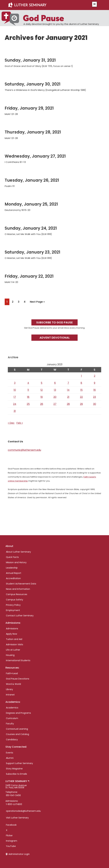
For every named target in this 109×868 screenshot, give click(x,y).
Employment (13, 610)
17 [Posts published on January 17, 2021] (15, 397)
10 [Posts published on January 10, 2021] (15, 390)
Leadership (12, 568)
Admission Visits (15, 644)
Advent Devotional (55, 338)
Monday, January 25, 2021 (31, 204)
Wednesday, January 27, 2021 (35, 156)
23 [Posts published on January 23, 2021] (94, 397)
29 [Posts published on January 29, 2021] (81, 404)
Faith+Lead (12, 673)
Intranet (10, 695)
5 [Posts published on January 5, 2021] (42, 383)
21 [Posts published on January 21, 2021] (68, 397)
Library (9, 689)
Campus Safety (15, 600)
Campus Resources (17, 594)
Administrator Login (19, 854)
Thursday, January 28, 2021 (33, 132)
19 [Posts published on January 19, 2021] (42, 397)
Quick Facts (12, 557)
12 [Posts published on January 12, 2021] (42, 390)
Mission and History (16, 562)
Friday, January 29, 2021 (29, 108)
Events (10, 753)
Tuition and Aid (14, 639)
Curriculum (12, 718)
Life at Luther (13, 650)
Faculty (10, 724)
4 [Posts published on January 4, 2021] (28, 383)
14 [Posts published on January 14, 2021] (68, 390)
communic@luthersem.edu (24, 450)
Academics (12, 708)
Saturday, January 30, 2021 (33, 84)
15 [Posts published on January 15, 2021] (81, 390)
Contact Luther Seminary (20, 616)
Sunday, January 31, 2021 (30, 60)
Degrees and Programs (18, 713)
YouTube (11, 846)
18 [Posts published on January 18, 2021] (28, 397)
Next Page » (37, 302)
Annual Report (14, 573)
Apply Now (11, 634)
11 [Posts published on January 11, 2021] (28, 390)
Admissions (12, 629)
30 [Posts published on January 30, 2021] (95, 404)
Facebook (11, 825)
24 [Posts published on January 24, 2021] (15, 404)
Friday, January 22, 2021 (29, 276)
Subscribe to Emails (16, 774)
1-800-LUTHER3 (14, 804)
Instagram (12, 841)
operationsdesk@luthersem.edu (23, 811)
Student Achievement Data (21, 584)
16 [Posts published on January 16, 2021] (95, 390)
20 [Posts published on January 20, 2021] (55, 397)
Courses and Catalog (17, 734)
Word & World (13, 684)
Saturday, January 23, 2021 (32, 252)
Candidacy (12, 740)
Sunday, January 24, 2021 (31, 228)
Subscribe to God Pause (54, 322)
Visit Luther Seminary (17, 818)
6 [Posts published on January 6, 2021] (55, 383)
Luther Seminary (46, 5)
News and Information (18, 589)
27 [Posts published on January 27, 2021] (55, 404)
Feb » (20, 423)
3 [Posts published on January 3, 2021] (15, 383)
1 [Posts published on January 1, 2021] (81, 376)
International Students (18, 660)
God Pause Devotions (18, 679)
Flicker (9, 835)
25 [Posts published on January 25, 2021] (28, 404)
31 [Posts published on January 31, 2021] (15, 411)
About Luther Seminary (18, 552)
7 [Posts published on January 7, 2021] (68, 383)
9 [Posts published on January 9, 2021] (95, 383)
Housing (10, 655)
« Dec (11, 423)
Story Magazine (14, 769)
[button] (94, 4)
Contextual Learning (17, 729)
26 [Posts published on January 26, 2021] (42, 404)
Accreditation (13, 578)
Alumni (10, 758)
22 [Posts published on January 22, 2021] (81, 397)
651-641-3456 (13, 795)
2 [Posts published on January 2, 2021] (95, 376)
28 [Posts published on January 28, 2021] (68, 404)
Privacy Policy (13, 605)
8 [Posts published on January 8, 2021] (81, 383)
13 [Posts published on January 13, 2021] (55, 390)
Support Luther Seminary (19, 763)
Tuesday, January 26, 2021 (32, 180)
